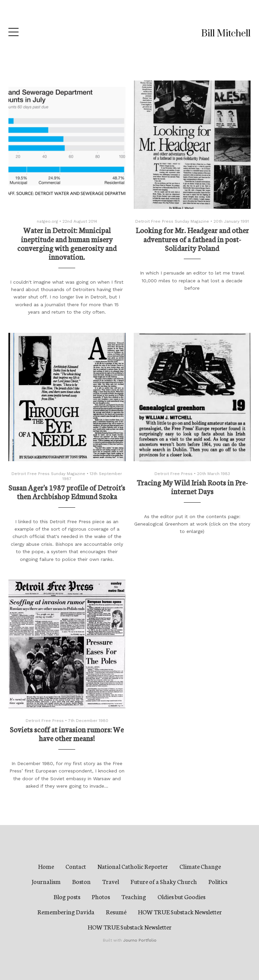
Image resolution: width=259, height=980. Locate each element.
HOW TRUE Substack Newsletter (180, 912)
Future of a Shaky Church (164, 881)
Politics (218, 881)
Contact (76, 866)
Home (46, 866)
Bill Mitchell (226, 34)
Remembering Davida (66, 912)
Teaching (134, 896)
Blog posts (67, 896)
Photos (101, 896)
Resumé (116, 912)
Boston (81, 881)
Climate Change (200, 866)
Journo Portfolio (140, 940)
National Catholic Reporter (133, 866)
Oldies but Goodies (181, 896)
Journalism (46, 881)
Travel (111, 881)
